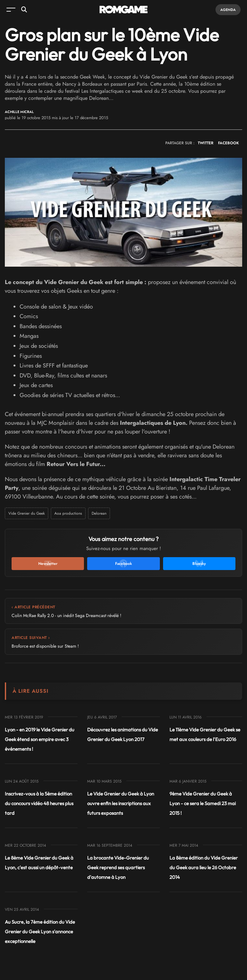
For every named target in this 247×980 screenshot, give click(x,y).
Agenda (228, 10)
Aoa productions (68, 513)
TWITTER (206, 143)
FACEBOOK (229, 143)
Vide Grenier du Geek (27, 513)
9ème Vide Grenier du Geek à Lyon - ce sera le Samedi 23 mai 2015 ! (203, 803)
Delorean (99, 513)
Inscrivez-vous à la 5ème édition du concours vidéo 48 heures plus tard (39, 803)
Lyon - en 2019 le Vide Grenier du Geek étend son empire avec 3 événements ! (40, 739)
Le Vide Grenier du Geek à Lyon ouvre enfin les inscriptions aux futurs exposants (121, 803)
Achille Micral (19, 112)
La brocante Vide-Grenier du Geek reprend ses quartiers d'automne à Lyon (118, 867)
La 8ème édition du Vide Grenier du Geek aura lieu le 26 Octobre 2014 (204, 867)
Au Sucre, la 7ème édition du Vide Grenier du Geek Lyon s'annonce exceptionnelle (40, 932)
